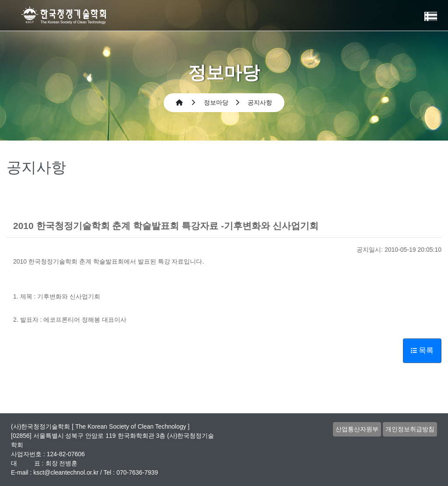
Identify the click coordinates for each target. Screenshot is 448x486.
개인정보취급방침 (410, 429)
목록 (422, 350)
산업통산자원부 (357, 429)
